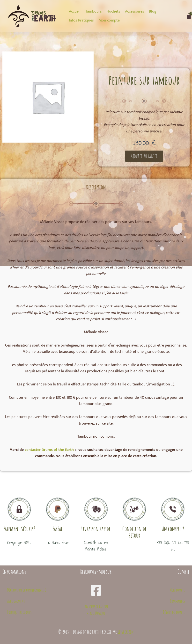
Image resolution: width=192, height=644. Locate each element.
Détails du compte (174, 612)
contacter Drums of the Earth (49, 450)
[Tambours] (94, 12)
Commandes (177, 601)
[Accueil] (75, 12)
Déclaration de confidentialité (27, 590)
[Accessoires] (135, 12)
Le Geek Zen (126, 632)
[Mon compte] (109, 21)
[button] (144, 156)
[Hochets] (113, 12)
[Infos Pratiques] (81, 21)
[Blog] (153, 12)
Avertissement (16, 601)
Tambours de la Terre (96, 607)
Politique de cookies (19, 612)
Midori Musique (96, 613)
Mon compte (177, 590)
